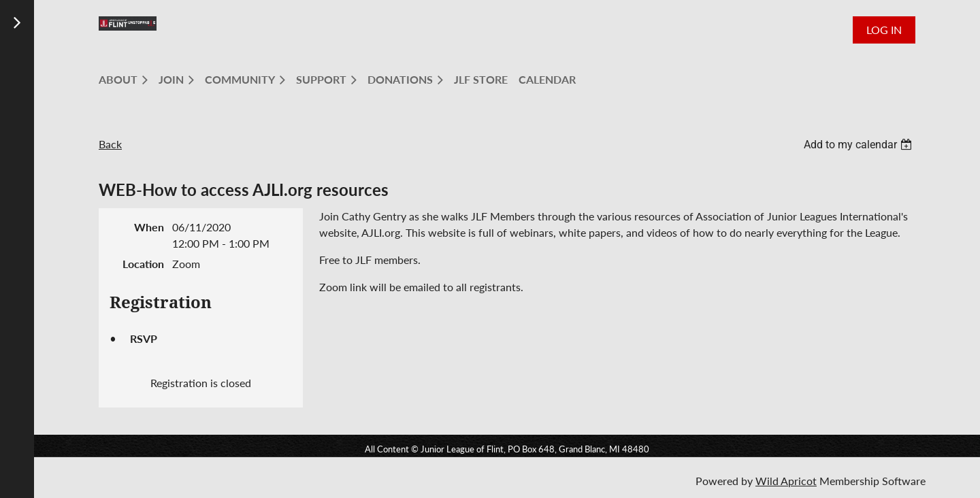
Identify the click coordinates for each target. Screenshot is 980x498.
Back (110, 144)
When (149, 227)
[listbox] (860, 145)
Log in (884, 30)
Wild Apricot (786, 481)
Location (143, 264)
